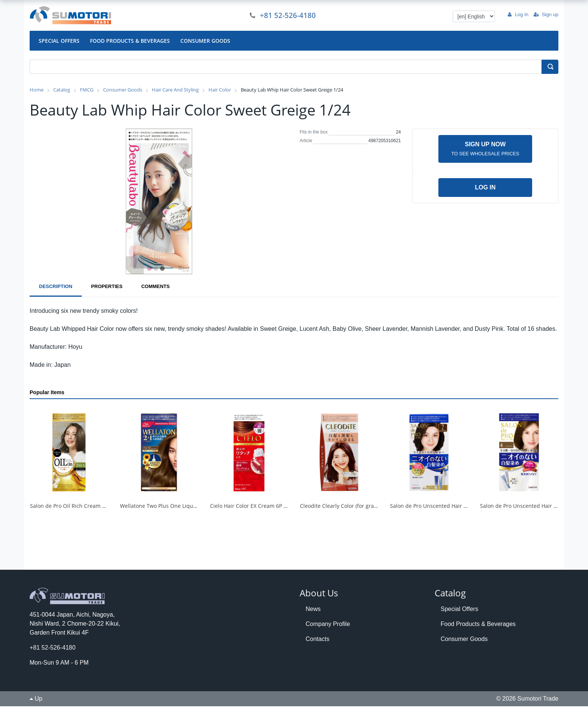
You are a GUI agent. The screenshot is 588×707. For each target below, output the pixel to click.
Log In (517, 14)
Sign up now (485, 149)
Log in (485, 188)
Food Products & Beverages (478, 624)
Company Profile (328, 624)
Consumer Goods (464, 639)
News (313, 609)
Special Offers (459, 609)
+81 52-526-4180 (289, 15)
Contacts (317, 639)
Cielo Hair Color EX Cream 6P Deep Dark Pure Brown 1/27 (281, 506)
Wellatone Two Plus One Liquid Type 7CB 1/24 (178, 506)
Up (36, 699)
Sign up (546, 14)
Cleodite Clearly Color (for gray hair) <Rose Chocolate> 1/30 (374, 506)
